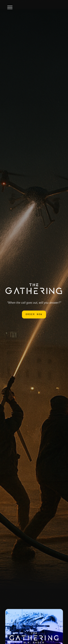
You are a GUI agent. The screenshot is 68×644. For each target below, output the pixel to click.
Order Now (34, 315)
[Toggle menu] (10, 7)
